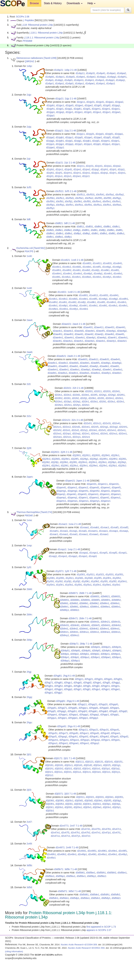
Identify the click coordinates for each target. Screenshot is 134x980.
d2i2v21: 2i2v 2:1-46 (73, 420)
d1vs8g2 (113, 299)
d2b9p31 (116, 647)
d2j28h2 (113, 459)
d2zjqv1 (116, 144)
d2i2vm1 (112, 430)
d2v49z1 (51, 858)
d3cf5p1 (51, 205)
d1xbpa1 (111, 73)
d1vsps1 (83, 556)
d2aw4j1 (99, 334)
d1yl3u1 (88, 585)
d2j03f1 (108, 801)
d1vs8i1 (63, 302)
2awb (29, 352)
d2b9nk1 (84, 629)
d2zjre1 (77, 169)
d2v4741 (86, 829)
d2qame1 (105, 487)
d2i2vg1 (104, 427)
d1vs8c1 (53, 299)
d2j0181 (59, 765)
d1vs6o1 (78, 273)
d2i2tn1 (119, 398)
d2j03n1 (87, 804)
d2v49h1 (51, 854)
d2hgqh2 (83, 711)
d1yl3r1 (60, 585)
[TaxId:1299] (50, 58)
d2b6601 (95, 596)
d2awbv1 (73, 373)
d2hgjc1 (68, 683)
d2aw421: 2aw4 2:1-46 (74, 324)
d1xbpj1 (59, 80)
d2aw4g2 (122, 331)
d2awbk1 (104, 366)
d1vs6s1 (118, 273)
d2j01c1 (69, 765)
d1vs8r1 (83, 305)
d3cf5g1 (117, 198)
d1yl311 (90, 574)
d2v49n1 (72, 854)
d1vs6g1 (107, 267)
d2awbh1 (52, 366)
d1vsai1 (64, 531)
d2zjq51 (109, 134)
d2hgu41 (115, 730)
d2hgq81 (73, 708)
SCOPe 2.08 (23, 17)
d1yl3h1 (107, 578)
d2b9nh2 (116, 625)
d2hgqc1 (83, 708)
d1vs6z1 (117, 277)
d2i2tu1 (111, 402)
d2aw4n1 (69, 338)
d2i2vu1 (113, 434)
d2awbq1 (96, 370)
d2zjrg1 (95, 169)
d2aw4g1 (111, 331)
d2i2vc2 (67, 427)
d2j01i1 (68, 769)
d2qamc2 (83, 487)
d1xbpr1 (50, 83)
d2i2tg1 (103, 395)
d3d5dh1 (105, 895)
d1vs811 (94, 295)
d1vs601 (87, 263)
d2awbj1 (94, 366)
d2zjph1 (51, 109)
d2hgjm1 (105, 686)
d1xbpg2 (112, 77)
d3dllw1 (59, 237)
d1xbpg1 (101, 77)
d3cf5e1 (79, 198)
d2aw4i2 (89, 334)
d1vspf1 (104, 553)
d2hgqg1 (62, 711)
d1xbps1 (60, 83)
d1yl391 (60, 578)
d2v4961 (102, 851)
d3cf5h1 (51, 201)
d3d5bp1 (60, 876)
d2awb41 (115, 359)
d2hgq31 (103, 704)
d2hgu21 (94, 730)
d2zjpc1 (60, 105)
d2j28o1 (103, 462)
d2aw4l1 (120, 334)
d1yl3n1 (51, 585)
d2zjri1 (113, 169)
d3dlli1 (94, 230)
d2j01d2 (88, 765)
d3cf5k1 (78, 201)
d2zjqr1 (79, 144)
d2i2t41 (116, 391)
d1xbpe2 (91, 77)
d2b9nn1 (105, 629)
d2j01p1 (106, 769)
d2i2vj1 (84, 430)
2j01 (29, 754)
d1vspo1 (63, 556)
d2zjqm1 (105, 141)
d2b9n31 (116, 622)
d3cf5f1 (98, 198)
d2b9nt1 (74, 632)
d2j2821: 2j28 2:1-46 (62, 452)
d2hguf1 (53, 737)
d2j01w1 (96, 772)
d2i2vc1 (57, 427)
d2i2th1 (121, 395)
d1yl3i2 (59, 581)
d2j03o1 (97, 804)
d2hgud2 (105, 733)
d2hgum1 (53, 740)
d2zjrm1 (68, 173)
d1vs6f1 (97, 267)
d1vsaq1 (124, 531)
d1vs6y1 (107, 277)
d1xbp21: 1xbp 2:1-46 (65, 70)
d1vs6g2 (117, 267)
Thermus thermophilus (28, 512)
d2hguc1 (84, 733)
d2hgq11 (82, 704)
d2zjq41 (100, 134)
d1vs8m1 (111, 302)
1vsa (29, 520)
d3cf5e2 (89, 198)
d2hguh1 (73, 737)
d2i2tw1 (59, 405)
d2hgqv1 (62, 718)
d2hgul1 (114, 737)
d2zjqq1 (69, 144)
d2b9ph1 (106, 651)
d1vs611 (97, 263)
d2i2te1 (85, 395)
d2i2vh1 (123, 427)
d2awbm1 (53, 370)
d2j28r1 (46, 466)
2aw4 (29, 320)
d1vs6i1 (77, 270)
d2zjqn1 (115, 141)
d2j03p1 (106, 804)
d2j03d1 (79, 801)
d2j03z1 (50, 811)
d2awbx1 (95, 373)
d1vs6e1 (87, 267)
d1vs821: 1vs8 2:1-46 (69, 292)
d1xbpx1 (100, 83)
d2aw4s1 (123, 338)
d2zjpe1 (79, 105)
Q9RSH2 (29, 61)
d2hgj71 (49, 683)
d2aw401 (88, 327)
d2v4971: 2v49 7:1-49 (67, 847)
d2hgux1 (84, 743)
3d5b (29, 865)
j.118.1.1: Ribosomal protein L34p (42, 38)
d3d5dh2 (116, 895)
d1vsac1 (105, 527)
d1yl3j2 (76, 581)
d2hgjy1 (58, 693)
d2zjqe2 (98, 137)
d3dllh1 (86, 230)
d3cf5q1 (60, 205)
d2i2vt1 (104, 434)
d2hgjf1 (106, 683)
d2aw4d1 (79, 331)
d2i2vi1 (66, 430)
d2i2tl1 (101, 398)
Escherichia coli (25, 248)
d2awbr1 (107, 370)
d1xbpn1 (90, 80)
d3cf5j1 (69, 201)
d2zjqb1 (60, 137)
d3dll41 (98, 227)
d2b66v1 (95, 607)
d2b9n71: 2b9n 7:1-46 (80, 618)
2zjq (29, 127)
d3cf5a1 (110, 195)
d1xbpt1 (70, 83)
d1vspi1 (123, 553)
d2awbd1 (74, 363)
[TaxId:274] (46, 512)
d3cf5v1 (107, 205)
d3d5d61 (84, 895)
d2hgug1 (63, 737)
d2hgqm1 (52, 715)
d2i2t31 (107, 391)
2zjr (28, 159)
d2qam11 (103, 484)
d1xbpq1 (120, 80)
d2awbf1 (95, 363)
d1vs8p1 (63, 305)
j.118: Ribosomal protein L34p (37, 25)
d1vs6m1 (57, 273)
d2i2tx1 (68, 405)
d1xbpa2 (122, 73)
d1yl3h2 (117, 578)
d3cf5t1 (88, 205)
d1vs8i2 (72, 302)
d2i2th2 (59, 398)
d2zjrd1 (68, 169)
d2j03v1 (87, 807)
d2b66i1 (64, 603)
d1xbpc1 (60, 77)
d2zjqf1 (107, 137)
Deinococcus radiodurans (30, 58)
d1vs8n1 (122, 302)
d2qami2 (116, 491)
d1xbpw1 (90, 83)
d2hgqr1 (105, 715)
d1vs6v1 (76, 277)
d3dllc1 (116, 227)
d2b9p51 (65, 651)
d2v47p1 (106, 833)
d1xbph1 (122, 77)
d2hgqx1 (83, 718)
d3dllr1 (95, 233)
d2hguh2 (84, 737)
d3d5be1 (91, 873)
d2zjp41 (100, 102)
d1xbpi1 (49, 80)
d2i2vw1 (58, 437)
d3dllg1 (77, 230)
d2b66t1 (74, 607)
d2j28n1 (93, 462)
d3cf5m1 (97, 201)
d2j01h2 (59, 769)
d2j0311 (80, 797)
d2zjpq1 (60, 112)
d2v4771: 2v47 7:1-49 (71, 826)
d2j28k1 (64, 462)
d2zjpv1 (106, 112)
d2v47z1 (86, 836)
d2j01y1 (116, 772)
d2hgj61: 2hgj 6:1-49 (64, 676)
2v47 (29, 822)
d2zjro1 (86, 173)
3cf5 (29, 187)
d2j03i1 (69, 804)
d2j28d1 (56, 459)
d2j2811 (86, 455)
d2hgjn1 (115, 686)
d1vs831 (104, 295)
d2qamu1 (116, 498)
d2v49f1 (123, 851)
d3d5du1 (85, 898)
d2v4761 (106, 829)
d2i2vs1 (95, 434)
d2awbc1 (52, 363)
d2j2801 (77, 455)
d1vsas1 (64, 534)
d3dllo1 (69, 233)
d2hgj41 (108, 679)
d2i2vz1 (86, 437)
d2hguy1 (95, 743)
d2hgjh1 (49, 686)
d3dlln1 (60, 233)
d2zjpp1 (51, 112)
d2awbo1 (75, 370)
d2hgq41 (114, 704)
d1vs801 (84, 295)
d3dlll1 (119, 230)
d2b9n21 (105, 622)
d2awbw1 (84, 373)
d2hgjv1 (106, 689)
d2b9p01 (96, 647)
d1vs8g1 (103, 299)
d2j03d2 (89, 801)
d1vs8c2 (63, 299)
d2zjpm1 (96, 109)
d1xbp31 (91, 73)
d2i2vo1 (57, 434)
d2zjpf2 (107, 105)
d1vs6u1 (66, 277)
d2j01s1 (58, 772)
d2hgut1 (116, 740)
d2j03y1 (116, 807)
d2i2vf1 (95, 427)
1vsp (29, 545)
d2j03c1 (69, 801)
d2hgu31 (104, 730)
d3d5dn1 (54, 898)
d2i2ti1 (67, 398)
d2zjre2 (86, 169)
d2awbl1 (115, 366)
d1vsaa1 (85, 527)
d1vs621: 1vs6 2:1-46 (72, 260)
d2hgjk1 (68, 686)
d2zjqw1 (50, 147)
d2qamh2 (95, 491)
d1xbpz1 (111, 83)
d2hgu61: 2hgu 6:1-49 (69, 726)
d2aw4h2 (69, 334)
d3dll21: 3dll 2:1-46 (65, 223)
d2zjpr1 (70, 112)
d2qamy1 (95, 501)
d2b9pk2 (95, 654)
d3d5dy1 (106, 898)
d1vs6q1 (98, 273)
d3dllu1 (121, 233)
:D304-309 (79, 945)
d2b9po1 (116, 654)
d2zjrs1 (122, 173)
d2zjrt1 (50, 176)
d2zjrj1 (121, 169)
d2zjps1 (79, 112)
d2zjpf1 (98, 105)
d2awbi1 (74, 366)
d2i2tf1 (94, 395)
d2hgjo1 (49, 689)
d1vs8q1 (73, 305)
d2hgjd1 (78, 683)
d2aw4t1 (57, 341)
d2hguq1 (95, 740)
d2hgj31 (99, 679)
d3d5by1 (92, 876)
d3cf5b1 (51, 198)
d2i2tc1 (59, 395)
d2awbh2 (63, 366)
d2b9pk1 (84, 654)
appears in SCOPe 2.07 (99, 930)
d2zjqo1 (50, 144)
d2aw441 (120, 327)
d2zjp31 (90, 102)
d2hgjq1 (68, 689)
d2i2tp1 (68, 402)
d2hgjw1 (115, 689)
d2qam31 (114, 484)
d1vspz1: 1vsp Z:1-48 (69, 549)
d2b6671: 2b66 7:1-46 (80, 593)
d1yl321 (100, 574)
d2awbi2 (84, 366)
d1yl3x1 (116, 585)
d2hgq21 (93, 704)
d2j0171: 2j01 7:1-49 (65, 758)
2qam (29, 477)
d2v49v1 (113, 854)
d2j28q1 (122, 462)
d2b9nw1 (105, 632)
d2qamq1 (72, 498)
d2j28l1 (73, 462)
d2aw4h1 (58, 334)
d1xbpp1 (110, 80)
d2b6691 (86, 600)
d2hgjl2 (96, 686)
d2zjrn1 (77, 173)
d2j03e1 (98, 801)
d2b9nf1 (96, 625)
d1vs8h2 (53, 302)
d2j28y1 (113, 466)
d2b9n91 (86, 625)
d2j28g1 (84, 459)
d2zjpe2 (89, 105)
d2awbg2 (117, 363)
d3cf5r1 (70, 205)
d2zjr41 (99, 166)
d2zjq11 (81, 134)
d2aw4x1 (101, 341)
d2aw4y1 (111, 341)
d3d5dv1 (96, 898)
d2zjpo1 (116, 109)
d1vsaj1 (73, 531)
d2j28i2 (46, 462)
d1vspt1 (93, 556)
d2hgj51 (118, 679)
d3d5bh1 (101, 873)
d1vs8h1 (124, 299)
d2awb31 (105, 359)
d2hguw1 (74, 743)
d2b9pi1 (65, 654)
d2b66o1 (115, 603)
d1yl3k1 (86, 581)
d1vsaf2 (124, 527)
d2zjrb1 (50, 169)
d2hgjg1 (116, 683)
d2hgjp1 (59, 689)
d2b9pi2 (75, 654)
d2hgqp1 (84, 715)
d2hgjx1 (49, 693)
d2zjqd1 (79, 137)
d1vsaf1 (115, 527)
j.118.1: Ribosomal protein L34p (46, 33)
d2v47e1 (55, 833)
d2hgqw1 (73, 718)
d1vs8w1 (53, 309)
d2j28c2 (46, 459)
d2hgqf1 (52, 711)
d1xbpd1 (70, 77)
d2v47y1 (76, 836)
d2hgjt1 (87, 689)
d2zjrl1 (59, 173)
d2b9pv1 (95, 657)
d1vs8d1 (73, 299)
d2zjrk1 (50, 173)
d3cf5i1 (60, 201)
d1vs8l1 (101, 302)
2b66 (29, 589)
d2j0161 (49, 765)
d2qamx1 (84, 501)
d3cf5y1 (50, 208)
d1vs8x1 (64, 309)
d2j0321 (90, 797)
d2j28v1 (84, 466)
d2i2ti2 (75, 398)
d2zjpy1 (51, 115)
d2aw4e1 (90, 331)
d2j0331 (100, 797)
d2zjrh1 (104, 169)
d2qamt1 (105, 498)
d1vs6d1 (77, 267)
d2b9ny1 (64, 635)
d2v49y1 (123, 854)
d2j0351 (119, 797)
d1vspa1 (84, 553)
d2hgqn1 (63, 715)
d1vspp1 (73, 556)
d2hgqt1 (115, 715)
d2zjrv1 (68, 176)
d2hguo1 (74, 740)
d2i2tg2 (112, 395)
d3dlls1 (103, 233)
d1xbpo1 (100, 80)
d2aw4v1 (79, 341)
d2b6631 (116, 596)
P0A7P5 (29, 251)
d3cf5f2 (107, 198)
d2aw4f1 (100, 331)
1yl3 (29, 567)
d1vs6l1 (115, 270)
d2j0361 (50, 801)
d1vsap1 (114, 531)
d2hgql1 (113, 711)
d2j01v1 (87, 772)
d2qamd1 (94, 487)
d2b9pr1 (65, 657)
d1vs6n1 (68, 273)
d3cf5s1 (79, 205)
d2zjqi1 (69, 141)
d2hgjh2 (59, 686)
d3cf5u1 (98, 205)
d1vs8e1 (84, 299)
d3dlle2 (68, 230)
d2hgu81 (74, 733)
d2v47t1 (116, 833)
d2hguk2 (104, 737)
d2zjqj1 (78, 141)
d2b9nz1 (75, 635)
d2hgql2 (123, 711)
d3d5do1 (64, 898)
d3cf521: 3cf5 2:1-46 (66, 191)
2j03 (29, 790)
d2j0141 (109, 762)
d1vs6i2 (86, 270)
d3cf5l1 (87, 201)
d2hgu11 (83, 730)
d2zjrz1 (86, 176)
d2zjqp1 (60, 144)
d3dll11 (81, 227)
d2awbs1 (118, 370)
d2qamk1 (72, 494)
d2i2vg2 (114, 427)
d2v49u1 (102, 854)
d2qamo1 (116, 494)
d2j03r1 (50, 807)
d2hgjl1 (87, 686)
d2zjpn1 (106, 109)
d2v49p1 (82, 854)
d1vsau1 (83, 534)
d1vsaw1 (94, 534)
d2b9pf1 (96, 651)
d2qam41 (61, 487)
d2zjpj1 (69, 109)
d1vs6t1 (56, 277)
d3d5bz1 (102, 876)
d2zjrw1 (77, 176)
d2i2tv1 (120, 402)
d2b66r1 (64, 607)
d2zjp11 (81, 102)
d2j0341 (109, 797)
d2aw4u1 (68, 341)
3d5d (29, 887)
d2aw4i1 (79, 334)
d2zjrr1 (113, 173)
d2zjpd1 (70, 105)
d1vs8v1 (123, 305)
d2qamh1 (83, 491)
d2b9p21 (106, 647)
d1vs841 (114, 295)
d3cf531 (91, 195)
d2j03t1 (68, 807)
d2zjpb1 (51, 105)
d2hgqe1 (115, 708)
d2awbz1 (117, 373)
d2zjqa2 (50, 137)
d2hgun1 (64, 740)
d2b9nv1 (95, 632)
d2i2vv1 (123, 434)
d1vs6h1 (57, 270)
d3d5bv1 (81, 876)
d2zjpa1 (110, 102)
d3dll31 (89, 227)
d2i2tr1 (85, 402)
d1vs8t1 (103, 305)
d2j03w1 (97, 807)
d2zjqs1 (88, 144)
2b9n (29, 615)
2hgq (29, 697)
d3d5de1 (95, 895)
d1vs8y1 (74, 309)
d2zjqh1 (60, 141)
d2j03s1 (59, 807)
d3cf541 (100, 195)
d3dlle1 (59, 230)
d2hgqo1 (73, 715)
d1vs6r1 (108, 273)
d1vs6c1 (57, 267)
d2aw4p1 (91, 338)
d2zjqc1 (69, 137)
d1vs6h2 (67, 270)
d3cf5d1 (70, 198)
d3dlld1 (50, 230)
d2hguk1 (94, 737)
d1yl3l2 (113, 581)
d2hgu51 (53, 733)
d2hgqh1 (72, 711)
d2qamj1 (61, 494)
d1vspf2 (113, 553)
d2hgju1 (96, 689)
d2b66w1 (105, 607)
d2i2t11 (98, 391)
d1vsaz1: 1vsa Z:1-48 (70, 524)
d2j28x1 (103, 466)
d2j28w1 (93, 466)
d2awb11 (94, 359)
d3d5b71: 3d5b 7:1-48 (66, 869)
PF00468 (27, 41)
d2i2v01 (88, 423)
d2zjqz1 (60, 147)
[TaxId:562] (39, 248)
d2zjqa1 (119, 134)
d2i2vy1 (77, 437)
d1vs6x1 (97, 277)
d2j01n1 (86, 769)
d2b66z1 (75, 610)
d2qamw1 (72, 501)
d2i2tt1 (103, 402)
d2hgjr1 (78, 689)
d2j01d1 (78, 765)
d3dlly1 (68, 237)
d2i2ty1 (77, 405)
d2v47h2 (86, 833)
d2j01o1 (96, 769)
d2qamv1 (61, 501)
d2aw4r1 (112, 338)
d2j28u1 (74, 466)
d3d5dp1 (75, 898)
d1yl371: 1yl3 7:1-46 (66, 571)
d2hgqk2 (103, 711)
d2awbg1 (106, 363)
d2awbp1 (86, 370)
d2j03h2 (60, 804)
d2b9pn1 (105, 654)
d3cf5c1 (60, 198)
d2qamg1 (61, 491)
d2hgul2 (124, 737)
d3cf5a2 (120, 195)
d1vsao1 (103, 531)
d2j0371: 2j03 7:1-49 (65, 794)
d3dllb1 (107, 227)
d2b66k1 (84, 603)
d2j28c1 (115, 455)
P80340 (29, 515)
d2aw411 (99, 327)
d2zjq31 (90, 134)
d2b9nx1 (116, 632)
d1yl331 (110, 574)
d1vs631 (107, 263)
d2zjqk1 (87, 141)
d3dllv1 (50, 237)
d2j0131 (99, 762)
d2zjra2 (117, 166)
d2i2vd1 (76, 427)
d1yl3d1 (79, 578)
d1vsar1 (54, 534)
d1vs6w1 (87, 277)
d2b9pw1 (106, 657)
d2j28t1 (65, 466)
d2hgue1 (116, 733)
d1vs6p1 (88, 273)
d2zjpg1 (116, 105)
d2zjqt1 (97, 144)
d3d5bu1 (71, 876)
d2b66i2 (74, 603)
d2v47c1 (117, 829)
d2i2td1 (76, 395)
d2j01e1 (98, 765)
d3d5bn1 (122, 873)
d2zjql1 (96, 141)
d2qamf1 (116, 487)
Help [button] (91, 3)
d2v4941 (82, 851)
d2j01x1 (106, 772)
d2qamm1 (93, 494)
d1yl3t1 (78, 585)
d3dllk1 (111, 230)
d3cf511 (81, 195)
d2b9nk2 (94, 629)
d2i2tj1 (84, 398)
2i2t (28, 384)
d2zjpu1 (97, 112)
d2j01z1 (49, 775)
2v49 (29, 844)
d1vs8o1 (53, 305)
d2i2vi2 (75, 430)
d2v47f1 (65, 833)
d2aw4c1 (58, 331)
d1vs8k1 (92, 302)
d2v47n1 (96, 833)
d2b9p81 (76, 651)
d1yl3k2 (95, 581)
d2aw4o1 (80, 338)
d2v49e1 (113, 851)
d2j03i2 (78, 804)
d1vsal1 (83, 531)
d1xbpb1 (50, 77)
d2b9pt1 (75, 657)
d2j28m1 (83, 462)
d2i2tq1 (77, 402)
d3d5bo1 (50, 876)
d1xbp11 (80, 73)
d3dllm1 (50, 233)
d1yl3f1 (98, 578)
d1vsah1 (54, 531)
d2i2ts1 (94, 402)
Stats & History (53, 3)
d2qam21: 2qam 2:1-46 (77, 481)
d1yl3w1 (107, 585)
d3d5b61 (80, 873)
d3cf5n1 (107, 201)
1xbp (29, 66)
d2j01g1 (116, 765)
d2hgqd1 (94, 708)
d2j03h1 (50, 804)
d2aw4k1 (109, 334)
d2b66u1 (84, 607)
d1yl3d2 (89, 578)
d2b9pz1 (76, 661)
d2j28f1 (75, 459)
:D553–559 (86, 948)
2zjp (29, 95)
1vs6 (29, 256)
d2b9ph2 (117, 651)
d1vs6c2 (67, 267)
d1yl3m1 (122, 581)
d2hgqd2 (104, 708)
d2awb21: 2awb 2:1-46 (68, 356)
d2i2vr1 (86, 434)
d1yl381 (51, 578)
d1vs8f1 (93, 299)
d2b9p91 (86, 651)
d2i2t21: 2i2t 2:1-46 (74, 388)
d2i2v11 (97, 423)
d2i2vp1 (67, 434)
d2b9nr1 (64, 632)
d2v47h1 (75, 833)
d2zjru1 (59, 176)
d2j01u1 (77, 772)
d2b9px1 (117, 657)
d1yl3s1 (69, 585)
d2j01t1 (68, 772)
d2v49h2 (62, 854)
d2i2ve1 (86, 427)
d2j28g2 (94, 459)
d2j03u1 (78, 807)
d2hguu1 (53, 743)
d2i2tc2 (67, 395)
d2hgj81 (59, 683)
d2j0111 (80, 762)
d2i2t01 (89, 391)
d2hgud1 (95, 733)
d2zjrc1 (59, 169)
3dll (28, 219)
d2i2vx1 (67, 437)
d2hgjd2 (87, 683)
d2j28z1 (122, 466)
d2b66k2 (94, 603)
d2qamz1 (106, 501)
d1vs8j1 (82, 302)
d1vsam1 (93, 531)
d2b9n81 (75, 625)
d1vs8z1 (84, 309)
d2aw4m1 (58, 338)
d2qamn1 (105, 494)
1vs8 (29, 288)
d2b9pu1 (85, 657)
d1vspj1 (53, 556)
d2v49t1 (92, 854)
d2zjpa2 (119, 102)
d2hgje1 (97, 683)
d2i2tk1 (92, 398)
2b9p (29, 640)
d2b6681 (75, 600)
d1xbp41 (101, 73)
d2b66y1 (64, 610)
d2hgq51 (52, 708)
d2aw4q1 (102, 338)
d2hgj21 (89, 679)
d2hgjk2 (78, 686)
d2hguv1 (63, 743)
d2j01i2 (77, 769)
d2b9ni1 (64, 629)
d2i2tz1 (86, 405)
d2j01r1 (49, 772)
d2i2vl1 (102, 430)
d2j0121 (89, 762)
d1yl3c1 (70, 578)
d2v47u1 (55, 836)
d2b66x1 (116, 607)
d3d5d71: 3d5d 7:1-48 (69, 891)
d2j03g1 (117, 801)
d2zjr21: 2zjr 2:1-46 (65, 163)
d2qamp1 (61, 498)
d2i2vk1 (93, 430)
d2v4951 (92, 851)
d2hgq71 (62, 708)
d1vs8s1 (93, 305)
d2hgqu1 (52, 718)
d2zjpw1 (116, 112)
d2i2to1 (59, 402)
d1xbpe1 (81, 77)
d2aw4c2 (68, 331)
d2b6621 (105, 596)
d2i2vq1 (76, 434)
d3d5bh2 (112, 873)
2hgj (29, 672)
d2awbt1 (52, 373)
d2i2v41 (116, 423)
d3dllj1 (102, 230)
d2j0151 (118, 762)
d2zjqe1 (88, 137)
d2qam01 (92, 484)
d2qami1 (105, 491)
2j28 (29, 448)
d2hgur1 (106, 740)
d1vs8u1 (113, 305)
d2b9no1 (115, 629)
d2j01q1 (116, 769)
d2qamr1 (83, 498)
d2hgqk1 (93, 711)
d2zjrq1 (104, 173)
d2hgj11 (79, 679)
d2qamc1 (72, 487)
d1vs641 (118, 263)
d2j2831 (96, 455)
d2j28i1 (122, 459)
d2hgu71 (63, 733)
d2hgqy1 (94, 718)
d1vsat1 (74, 534)
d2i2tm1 (110, 398)
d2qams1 (94, 498)
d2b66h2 (116, 600)
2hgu (29, 722)
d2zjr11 (81, 166)
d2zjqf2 (116, 137)
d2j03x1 (107, 807)
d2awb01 (83, 359)
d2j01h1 (49, 769)
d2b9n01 (95, 622)
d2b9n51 (65, 625)
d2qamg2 (72, 491)
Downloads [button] (75, 3)
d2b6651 (65, 600)
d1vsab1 (95, 527)
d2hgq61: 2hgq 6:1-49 (68, 701)
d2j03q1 (116, 804)
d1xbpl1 (69, 80)
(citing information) (14, 951)
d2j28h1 (104, 459)
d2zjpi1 (60, 109)
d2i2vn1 (121, 430)
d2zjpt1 (88, 112)
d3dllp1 (77, 233)
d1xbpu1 (80, 83)
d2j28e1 (65, 459)
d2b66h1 (106, 600)
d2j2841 (106, 455)
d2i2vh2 (57, 430)
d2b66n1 (105, 603)
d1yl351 (119, 574)
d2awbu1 (63, 373)
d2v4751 (96, 829)
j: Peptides (28, 20)
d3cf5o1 (116, 201)
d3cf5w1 (117, 205)
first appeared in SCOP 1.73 (101, 927)
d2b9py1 (65, 661)
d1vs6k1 (105, 270)
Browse (34, 3)
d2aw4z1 (122, 341)
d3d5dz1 (116, 898)
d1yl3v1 (97, 585)
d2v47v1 (66, 836)
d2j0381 (60, 801)
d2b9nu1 (84, 632)
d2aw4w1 (90, 341)
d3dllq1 (86, 233)
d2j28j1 (55, 462)
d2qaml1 (82, 494)
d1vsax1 (104, 534)
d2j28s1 (55, 466)
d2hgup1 (85, 740)
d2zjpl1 (87, 109)
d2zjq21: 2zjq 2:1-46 (65, 131)
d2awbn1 (64, 370)
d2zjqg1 (50, 141)
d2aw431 (110, 327)
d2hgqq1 (94, 715)
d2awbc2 (63, 363)
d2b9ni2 (74, 629)
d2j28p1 (112, 462)
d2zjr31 (90, 166)
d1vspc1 (94, 553)
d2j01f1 (107, 765)
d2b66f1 (96, 600)
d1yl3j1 (68, 581)
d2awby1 (106, 373)
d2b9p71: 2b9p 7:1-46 (81, 644)
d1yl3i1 (50, 581)
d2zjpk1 (78, 109)
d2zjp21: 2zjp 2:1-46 (66, 99)
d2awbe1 (85, 363)
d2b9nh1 (106, 625)
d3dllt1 (112, 233)
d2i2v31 (107, 423)
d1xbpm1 (79, 80)
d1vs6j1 (96, 270)
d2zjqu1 (106, 144)
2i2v (29, 416)
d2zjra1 (108, 166)
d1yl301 (81, 574)
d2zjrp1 (95, 173)
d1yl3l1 (104, 581)
